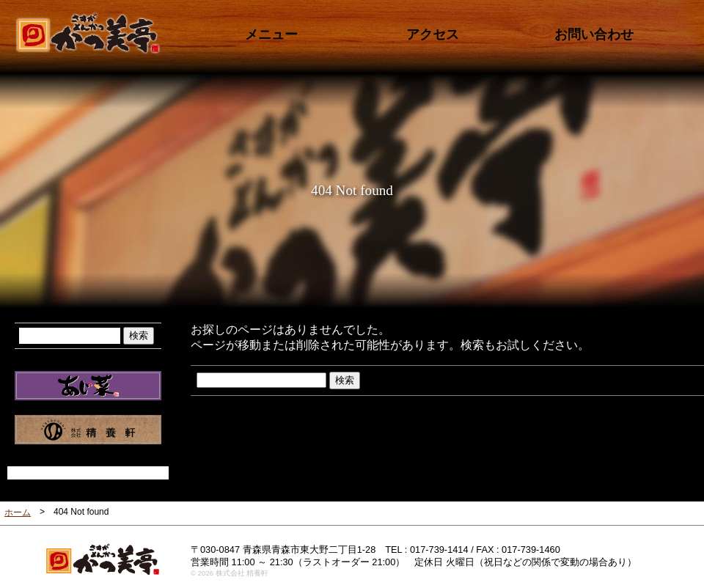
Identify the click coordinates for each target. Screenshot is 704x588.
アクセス (433, 34)
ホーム (18, 512)
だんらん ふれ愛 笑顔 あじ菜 (88, 386)
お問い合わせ (594, 34)
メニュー (271, 34)
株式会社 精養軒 (88, 430)
